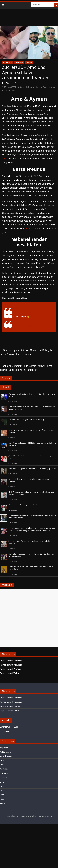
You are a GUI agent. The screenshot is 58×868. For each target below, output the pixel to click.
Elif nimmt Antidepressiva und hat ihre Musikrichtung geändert (32, 469)
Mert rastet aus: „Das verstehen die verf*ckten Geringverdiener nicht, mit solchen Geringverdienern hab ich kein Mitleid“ (32, 529)
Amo (40, 87)
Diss (2, 765)
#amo (32, 317)
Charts (3, 761)
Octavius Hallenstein (27, 87)
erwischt (52, 87)
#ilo (45, 317)
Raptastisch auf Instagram (11, 665)
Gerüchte (4, 769)
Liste (2, 782)
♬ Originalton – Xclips (23, 326)
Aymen (45, 87)
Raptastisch (8, 62)
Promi (2, 791)
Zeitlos (3, 803)
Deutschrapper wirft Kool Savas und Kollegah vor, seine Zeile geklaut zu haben (28, 352)
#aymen (39, 317)
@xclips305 (14, 308)
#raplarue (18, 319)
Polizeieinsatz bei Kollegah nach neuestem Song (26, 420)
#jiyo (49, 317)
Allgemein (19, 62)
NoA (2, 786)
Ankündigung (6, 752)
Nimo (5, 159)
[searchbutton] (56, 5)
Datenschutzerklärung (9, 727)
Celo (29, 229)
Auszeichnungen (7, 756)
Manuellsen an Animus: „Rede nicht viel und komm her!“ (29, 505)
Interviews (4, 773)
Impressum (5, 731)
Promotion (4, 795)
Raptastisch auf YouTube (10, 669)
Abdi (36, 229)
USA (2, 799)
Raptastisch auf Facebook (11, 661)
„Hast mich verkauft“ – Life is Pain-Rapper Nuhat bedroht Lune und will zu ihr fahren (26, 368)
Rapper (5, 91)
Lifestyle (29, 62)
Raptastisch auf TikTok (9, 673)
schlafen (11, 91)
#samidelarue (29, 319)
